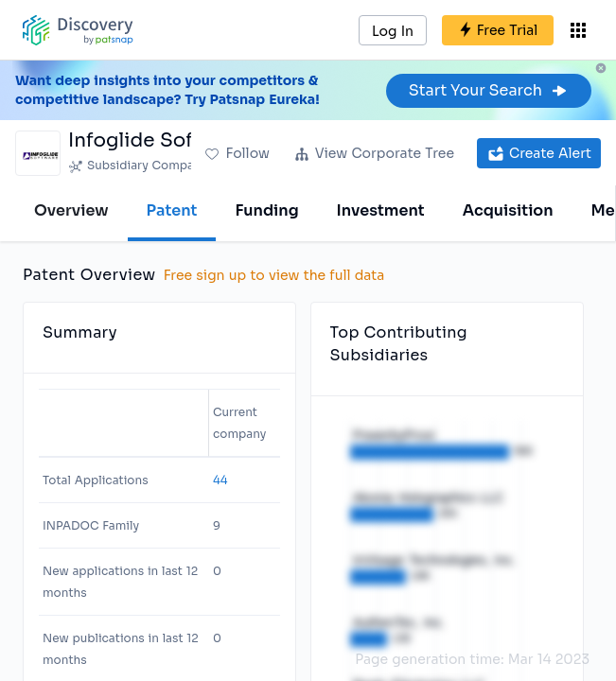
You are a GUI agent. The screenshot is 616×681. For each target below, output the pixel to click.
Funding (266, 210)
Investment (381, 210)
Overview (71, 210)
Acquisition (508, 210)
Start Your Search (489, 90)
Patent (172, 210)
